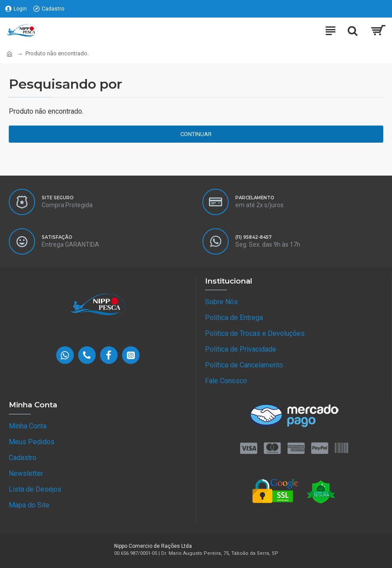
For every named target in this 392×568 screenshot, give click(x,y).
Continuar (196, 134)
